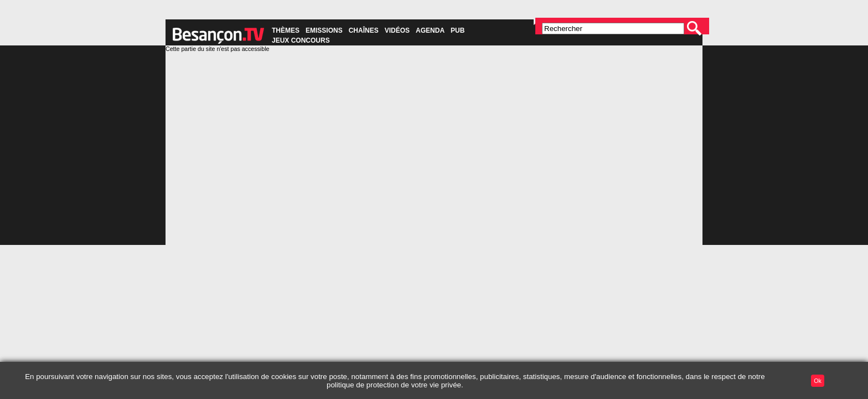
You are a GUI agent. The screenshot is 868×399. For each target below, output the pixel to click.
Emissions (324, 30)
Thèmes (286, 30)
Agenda (430, 30)
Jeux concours (301, 40)
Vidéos (397, 30)
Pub (458, 30)
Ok (818, 381)
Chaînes (364, 30)
